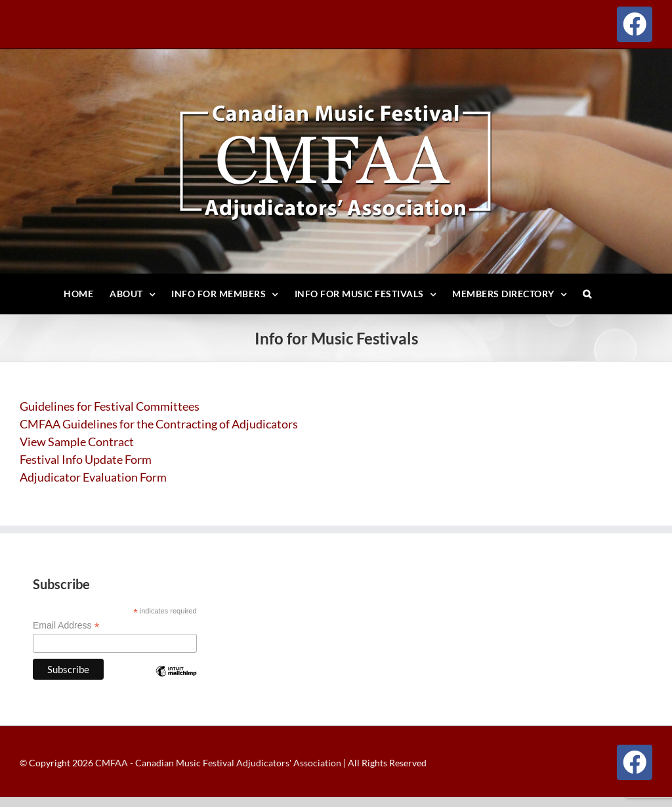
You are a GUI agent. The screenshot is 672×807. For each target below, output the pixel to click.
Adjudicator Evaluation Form (93, 477)
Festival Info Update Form (86, 459)
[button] (587, 294)
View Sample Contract (77, 442)
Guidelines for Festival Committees (110, 406)
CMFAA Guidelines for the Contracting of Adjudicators (159, 424)
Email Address (66, 626)
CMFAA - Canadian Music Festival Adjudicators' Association (217, 763)
